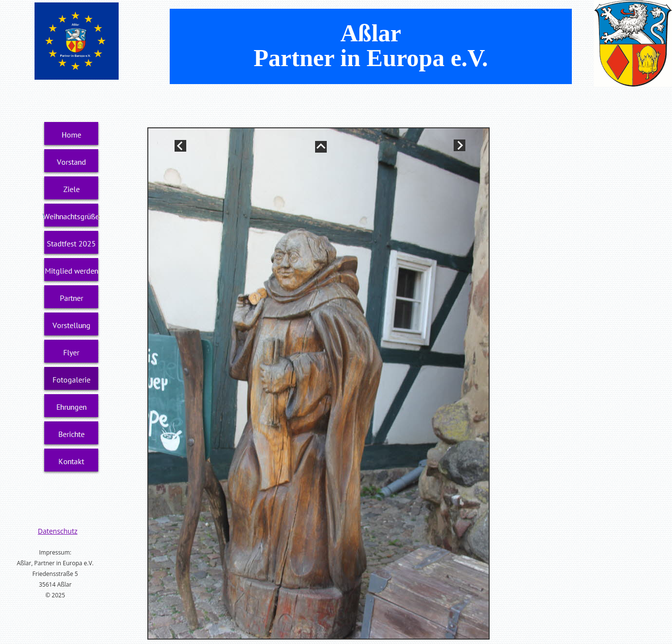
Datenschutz (58, 531)
